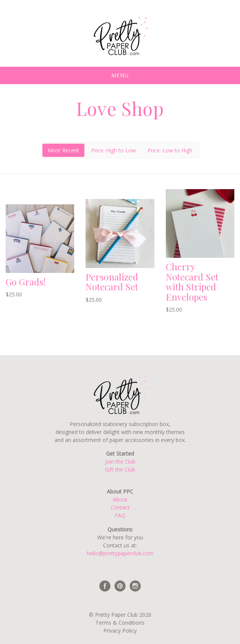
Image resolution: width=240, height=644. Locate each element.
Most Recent (63, 150)
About (120, 499)
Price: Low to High (170, 150)
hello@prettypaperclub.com (120, 553)
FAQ (120, 515)
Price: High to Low (114, 150)
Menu (120, 75)
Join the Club (120, 461)
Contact (120, 507)
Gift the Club (120, 469)
